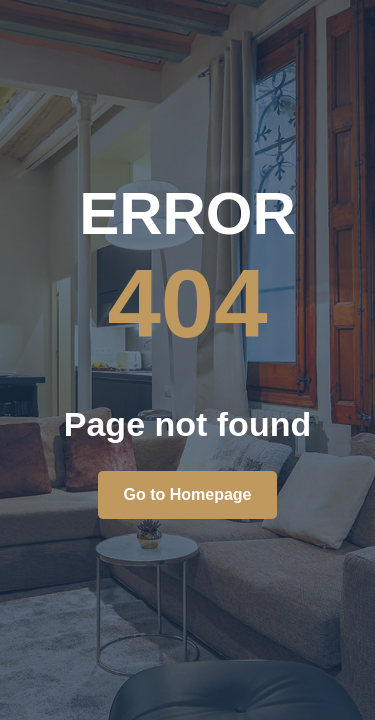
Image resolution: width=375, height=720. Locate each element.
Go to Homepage (187, 494)
